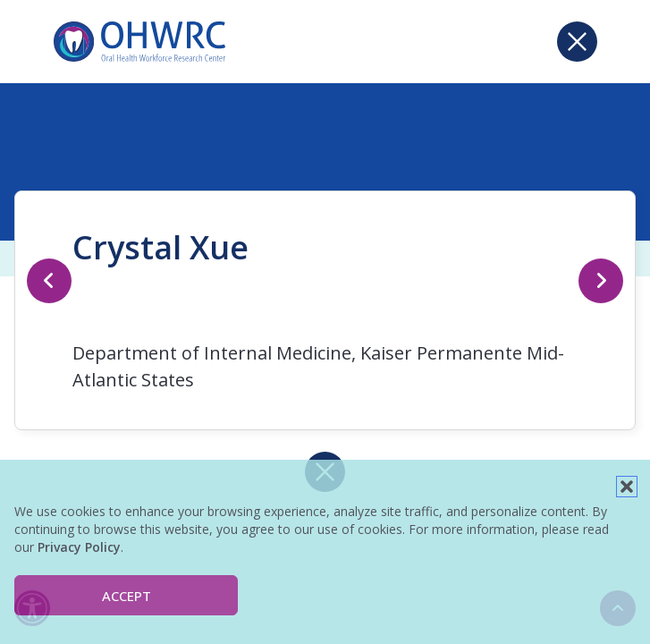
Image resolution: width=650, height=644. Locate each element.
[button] (627, 487)
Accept (127, 596)
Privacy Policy (79, 547)
